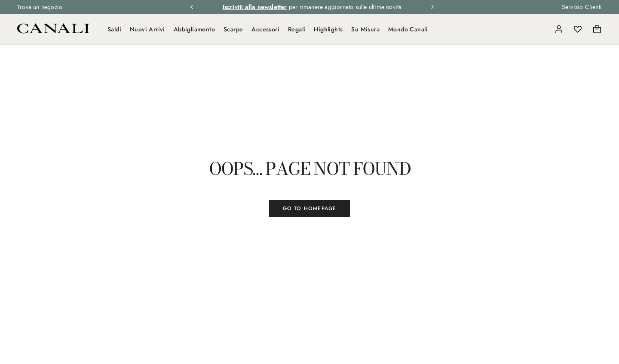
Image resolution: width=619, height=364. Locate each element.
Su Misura (365, 29)
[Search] (540, 29)
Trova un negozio (40, 7)
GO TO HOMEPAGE (310, 208)
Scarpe (233, 29)
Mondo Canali (408, 29)
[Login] (559, 29)
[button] (540, 29)
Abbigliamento (194, 29)
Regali (297, 29)
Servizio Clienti (582, 7)
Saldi (114, 29)
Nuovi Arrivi (147, 29)
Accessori (265, 29)
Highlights (328, 29)
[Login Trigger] (559, 29)
